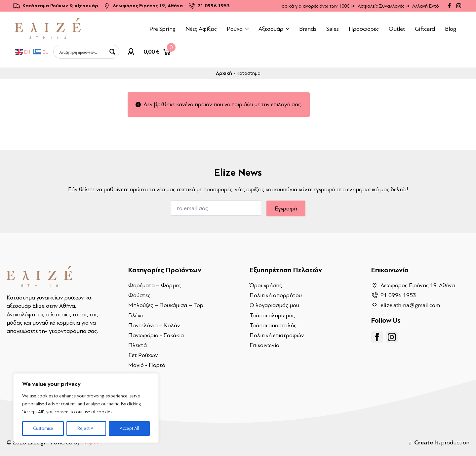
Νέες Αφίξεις (201, 29)
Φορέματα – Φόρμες (155, 285)
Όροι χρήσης (266, 285)
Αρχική (224, 73)
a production (439, 443)
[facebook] (449, 6)
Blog (451, 29)
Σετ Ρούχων (143, 355)
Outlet (397, 29)
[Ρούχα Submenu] (248, 29)
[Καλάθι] (158, 52)
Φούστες (139, 295)
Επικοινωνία (264, 345)
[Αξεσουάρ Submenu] (289, 29)
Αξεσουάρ (271, 29)
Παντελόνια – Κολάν (154, 325)
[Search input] (82, 52)
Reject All (86, 428)
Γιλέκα (136, 315)
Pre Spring (162, 29)
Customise (43, 428)
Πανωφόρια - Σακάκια (156, 335)
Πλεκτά (138, 345)
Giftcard (425, 29)
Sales (333, 29)
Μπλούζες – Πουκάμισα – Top (166, 305)
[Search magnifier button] (112, 52)
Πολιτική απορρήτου (276, 295)
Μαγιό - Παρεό (147, 365)
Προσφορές (364, 29)
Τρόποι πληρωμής (272, 315)
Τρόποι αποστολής (273, 325)
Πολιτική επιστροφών (277, 335)
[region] (86, 408)
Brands (308, 29)
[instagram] (459, 6)
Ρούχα (235, 29)
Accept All (129, 428)
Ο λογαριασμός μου (274, 305)
